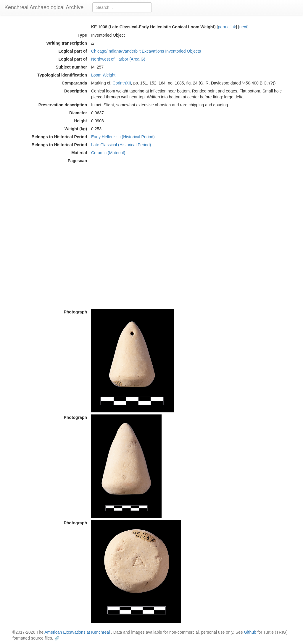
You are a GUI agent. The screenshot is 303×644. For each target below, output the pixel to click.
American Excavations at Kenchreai (77, 632)
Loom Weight (103, 75)
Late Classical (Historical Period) (121, 145)
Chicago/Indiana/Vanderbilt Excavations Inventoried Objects (146, 51)
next (243, 27)
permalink (227, 27)
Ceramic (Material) (108, 153)
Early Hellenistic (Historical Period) (123, 137)
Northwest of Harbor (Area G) (118, 59)
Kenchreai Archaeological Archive (44, 7)
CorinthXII (122, 83)
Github (250, 632)
